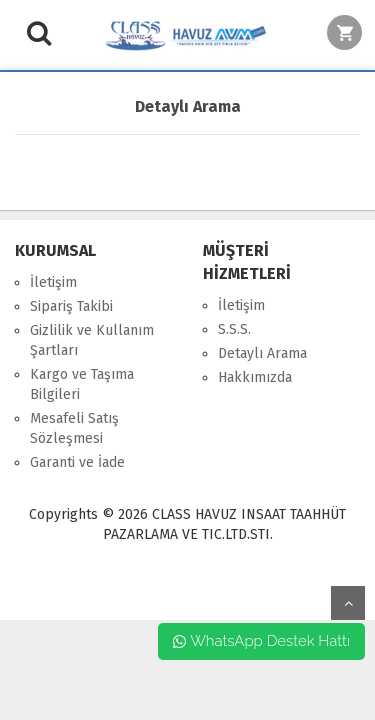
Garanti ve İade (77, 462)
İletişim (53, 282)
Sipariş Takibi (71, 306)
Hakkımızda (255, 377)
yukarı (348, 603)
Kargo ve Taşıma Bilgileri (82, 384)
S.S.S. (234, 329)
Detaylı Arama (262, 353)
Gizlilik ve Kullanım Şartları (92, 340)
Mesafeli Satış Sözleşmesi (74, 428)
